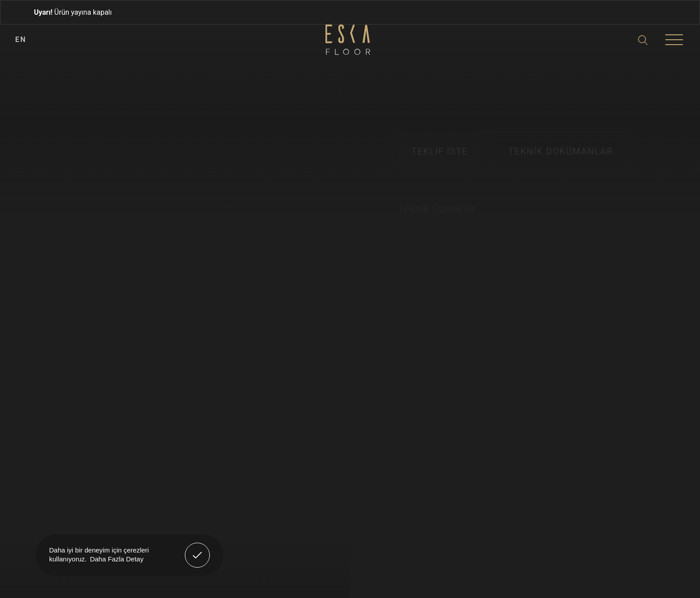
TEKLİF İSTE (440, 151)
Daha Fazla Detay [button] (117, 559)
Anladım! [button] (198, 548)
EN (21, 39)
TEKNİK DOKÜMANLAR (561, 151)
